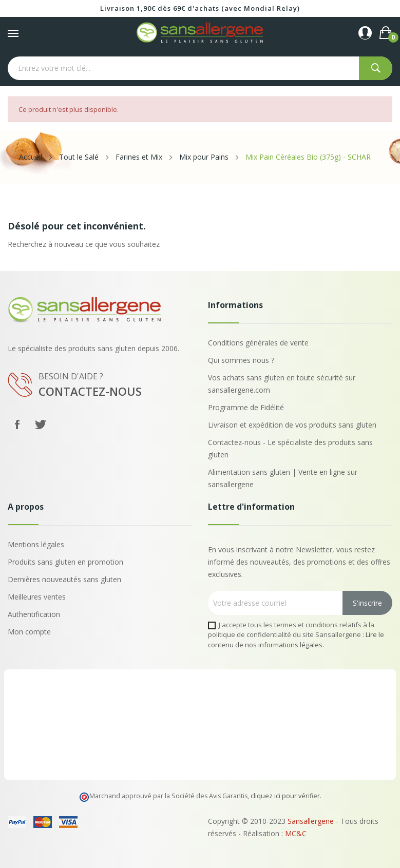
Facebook (17, 425)
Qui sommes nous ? (241, 360)
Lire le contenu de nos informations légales (296, 640)
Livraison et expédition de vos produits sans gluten (292, 425)
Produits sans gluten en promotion (65, 562)
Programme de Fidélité (246, 407)
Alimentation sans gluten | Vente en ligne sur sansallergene (283, 478)
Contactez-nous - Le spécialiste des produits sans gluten (290, 448)
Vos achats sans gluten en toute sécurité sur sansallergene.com (282, 384)
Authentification (34, 614)
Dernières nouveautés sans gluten (64, 579)
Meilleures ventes (37, 597)
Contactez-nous (90, 391)
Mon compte (29, 632)
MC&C (296, 833)
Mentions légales (36, 544)
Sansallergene (311, 821)
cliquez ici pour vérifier (285, 796)
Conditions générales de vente (258, 343)
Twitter (41, 425)
